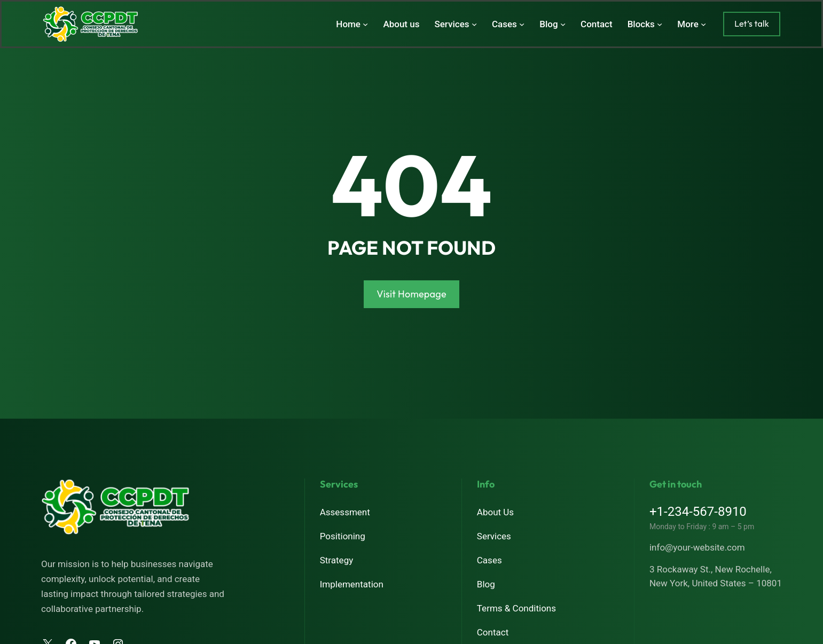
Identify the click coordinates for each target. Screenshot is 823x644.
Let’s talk (752, 23)
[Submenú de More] (703, 24)
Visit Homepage (412, 294)
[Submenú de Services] (474, 24)
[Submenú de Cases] (522, 24)
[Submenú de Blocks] (660, 24)
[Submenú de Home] (365, 24)
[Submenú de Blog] (563, 24)
